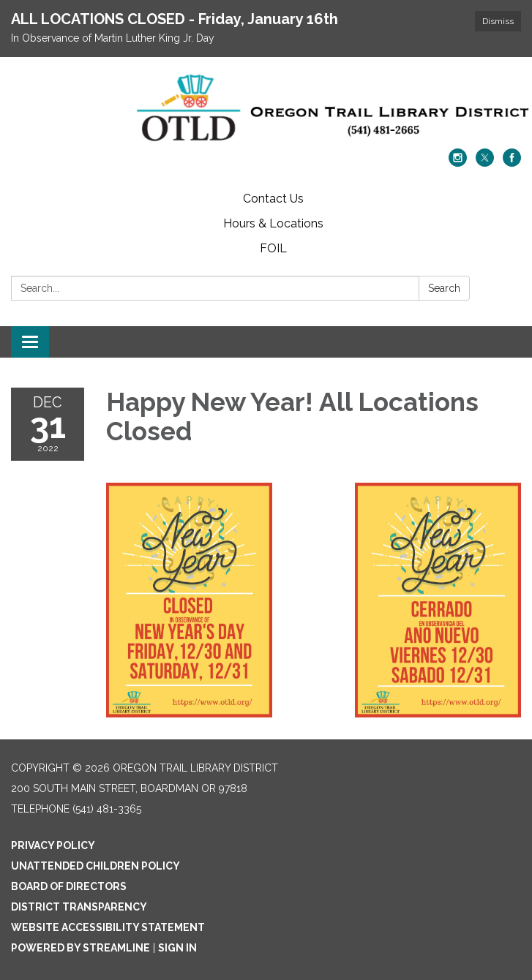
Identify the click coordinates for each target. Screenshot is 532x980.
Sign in (177, 948)
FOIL (273, 248)
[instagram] (458, 163)
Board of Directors (69, 886)
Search (444, 288)
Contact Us (273, 199)
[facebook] (512, 163)
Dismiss (498, 21)
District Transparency (79, 907)
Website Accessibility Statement (108, 927)
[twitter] (485, 163)
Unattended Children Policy (95, 866)
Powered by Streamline (80, 948)
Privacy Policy (53, 845)
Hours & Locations (273, 223)
